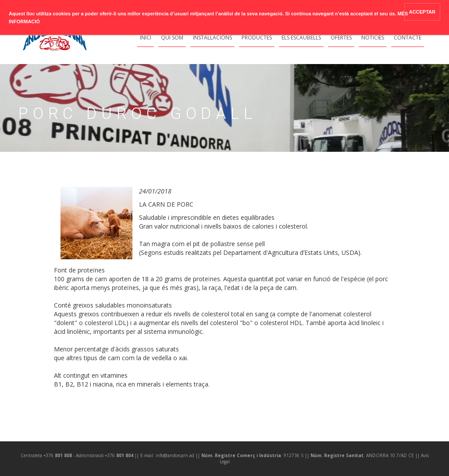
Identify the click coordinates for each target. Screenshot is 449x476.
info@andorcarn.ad (175, 455)
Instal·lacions (212, 38)
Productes (257, 38)
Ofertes (341, 38)
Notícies (373, 38)
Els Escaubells (301, 38)
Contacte (408, 38)
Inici (146, 38)
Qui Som (172, 38)
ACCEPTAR (422, 12)
